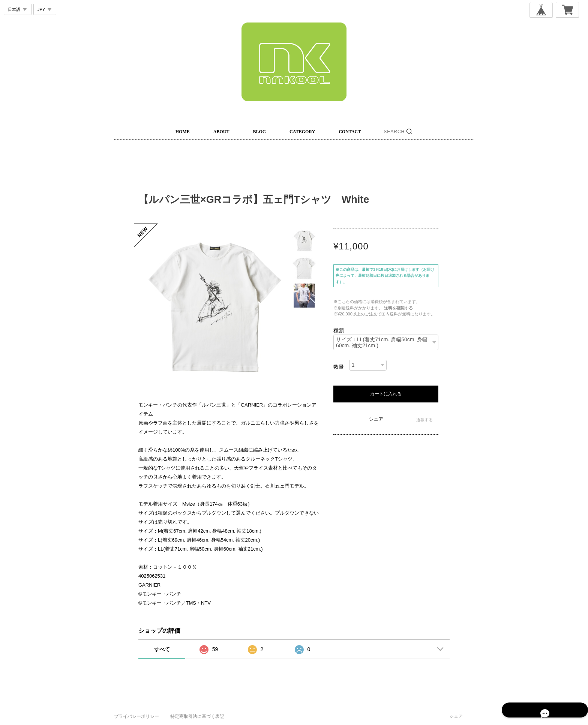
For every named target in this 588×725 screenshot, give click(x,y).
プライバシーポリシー (136, 716)
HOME (183, 132)
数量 (339, 367)
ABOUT (221, 132)
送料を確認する (398, 308)
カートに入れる (386, 394)
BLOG (259, 132)
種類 (339, 330)
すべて (162, 649)
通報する (424, 420)
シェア (376, 419)
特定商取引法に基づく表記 (197, 716)
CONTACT (350, 132)
